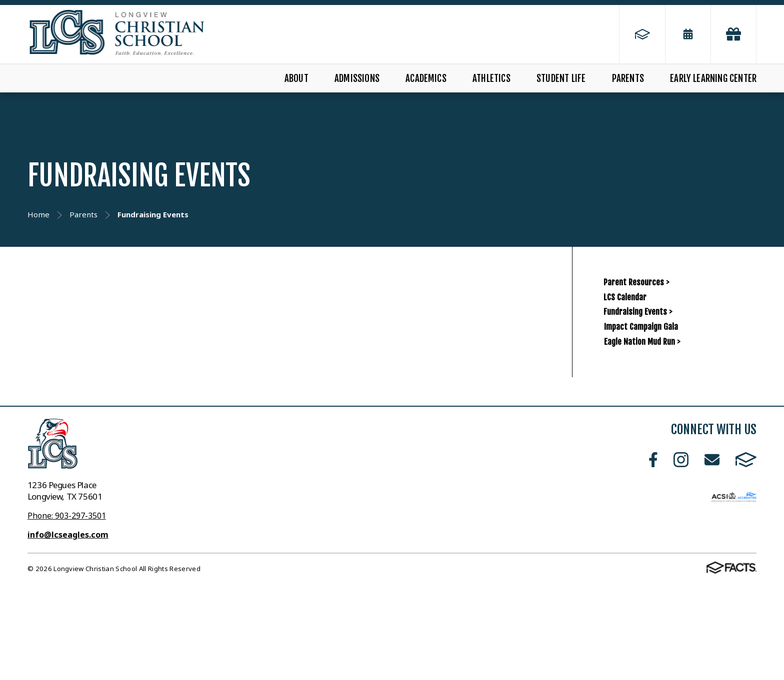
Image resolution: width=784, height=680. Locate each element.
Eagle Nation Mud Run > (683, 428)
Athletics (491, 78)
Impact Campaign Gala (680, 395)
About (296, 78)
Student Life (561, 78)
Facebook (653, 556)
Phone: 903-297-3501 (67, 612)
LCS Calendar (638, 326)
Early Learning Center (713, 78)
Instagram (681, 556)
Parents (628, 78)
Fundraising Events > (659, 360)
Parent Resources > (657, 292)
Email (712, 556)
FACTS (746, 556)
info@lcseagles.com (68, 631)
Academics (426, 78)
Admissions (357, 78)
